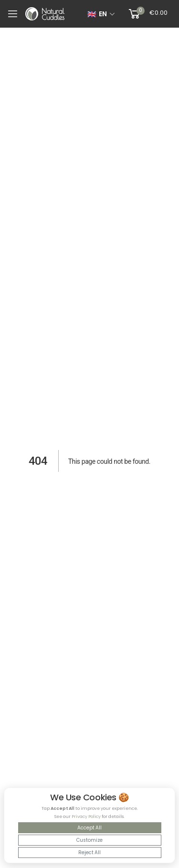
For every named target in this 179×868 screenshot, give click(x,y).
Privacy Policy (86, 817)
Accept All (89, 828)
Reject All (89, 853)
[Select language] (101, 14)
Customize (89, 840)
